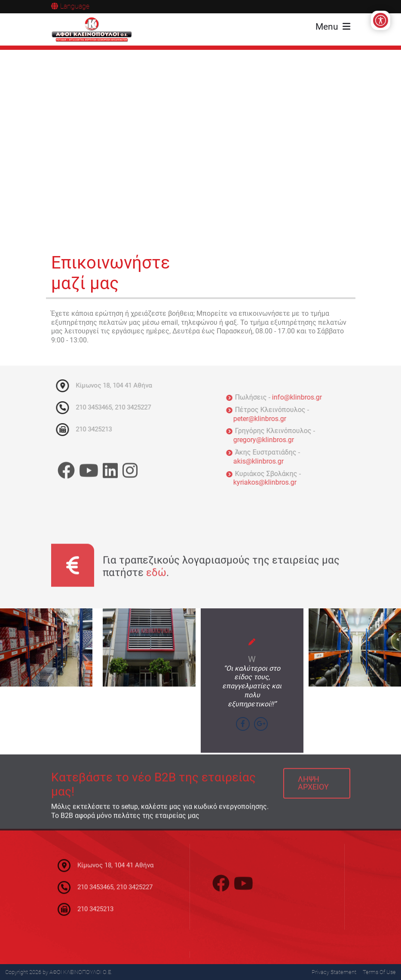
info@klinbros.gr (300, 397)
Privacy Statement (334, 972)
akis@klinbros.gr (261, 461)
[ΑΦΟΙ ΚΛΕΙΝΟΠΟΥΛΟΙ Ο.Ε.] (92, 30)
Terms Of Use (379, 972)
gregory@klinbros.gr (266, 440)
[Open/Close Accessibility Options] (381, 20)
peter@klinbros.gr (262, 419)
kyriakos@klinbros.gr (268, 482)
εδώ (156, 575)
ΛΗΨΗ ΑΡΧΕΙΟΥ (313, 786)
